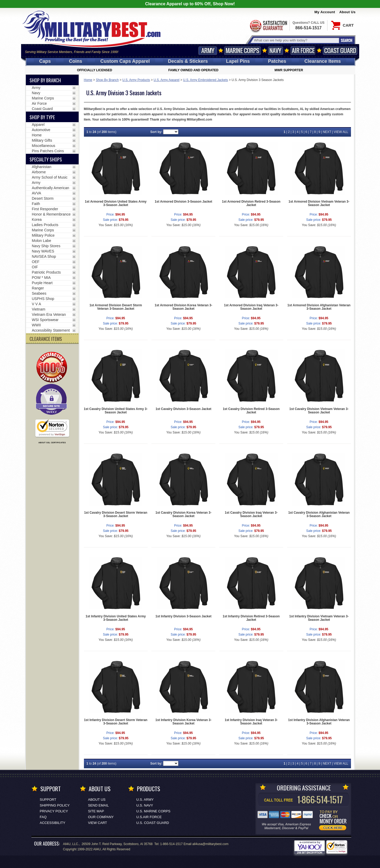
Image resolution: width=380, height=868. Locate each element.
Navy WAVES (43, 251)
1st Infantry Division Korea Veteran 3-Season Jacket (184, 722)
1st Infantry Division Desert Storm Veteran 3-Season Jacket (116, 722)
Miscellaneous (44, 146)
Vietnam (39, 309)
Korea (37, 220)
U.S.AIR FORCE (149, 817)
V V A (37, 304)
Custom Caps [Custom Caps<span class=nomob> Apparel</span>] (125, 61)
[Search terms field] (296, 40)
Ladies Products (45, 225)
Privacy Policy (54, 811)
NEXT (327, 132)
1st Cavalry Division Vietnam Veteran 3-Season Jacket (319, 411)
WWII (36, 325)
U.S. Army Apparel (167, 80)
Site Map (96, 811)
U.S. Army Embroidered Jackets (206, 80)
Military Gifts (42, 140)
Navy (275, 51)
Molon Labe (42, 241)
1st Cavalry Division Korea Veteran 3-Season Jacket (183, 514)
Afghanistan (42, 167)
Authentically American (51, 188)
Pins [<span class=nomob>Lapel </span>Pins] (238, 61)
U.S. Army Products (136, 80)
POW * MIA (41, 278)
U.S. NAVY (145, 805)
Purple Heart (42, 283)
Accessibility (53, 823)
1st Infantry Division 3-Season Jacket (183, 616)
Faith (36, 204)
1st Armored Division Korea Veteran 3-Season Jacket (183, 307)
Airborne (39, 172)
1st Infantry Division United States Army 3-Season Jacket (116, 618)
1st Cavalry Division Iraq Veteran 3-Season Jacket (251, 514)
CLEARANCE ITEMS (46, 339)
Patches (277, 61)
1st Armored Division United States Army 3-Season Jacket (116, 203)
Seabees (39, 293)
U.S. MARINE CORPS (153, 811)
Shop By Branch (107, 80)
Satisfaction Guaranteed (268, 26)
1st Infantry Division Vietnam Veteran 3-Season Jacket (319, 618)
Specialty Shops (46, 159)
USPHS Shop (43, 299)
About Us (348, 12)
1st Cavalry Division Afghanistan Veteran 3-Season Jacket (319, 514)
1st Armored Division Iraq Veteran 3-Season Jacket (251, 307)
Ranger (38, 288)
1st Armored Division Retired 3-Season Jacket (251, 203)
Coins (75, 61)
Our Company (101, 817)
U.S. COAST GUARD (153, 823)
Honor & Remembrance (51, 214)
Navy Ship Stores (46, 246)
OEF (36, 262)
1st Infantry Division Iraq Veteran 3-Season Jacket (251, 722)
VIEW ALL (341, 132)
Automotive (41, 130)
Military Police (43, 235)
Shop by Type (42, 117)
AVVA (37, 193)
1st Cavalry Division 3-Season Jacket (183, 409)
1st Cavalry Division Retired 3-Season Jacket (251, 411)
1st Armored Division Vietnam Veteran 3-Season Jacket (319, 203)
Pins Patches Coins (48, 151)
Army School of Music (50, 177)
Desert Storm (43, 198)
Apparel (38, 125)
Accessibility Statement (51, 330)
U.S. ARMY (145, 800)
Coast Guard (340, 51)
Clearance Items (322, 61)
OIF (35, 267)
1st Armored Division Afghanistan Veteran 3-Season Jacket (319, 307)
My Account (325, 12)
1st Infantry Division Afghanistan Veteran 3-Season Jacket (319, 722)
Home (88, 80)
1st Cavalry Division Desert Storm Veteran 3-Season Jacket (116, 514)
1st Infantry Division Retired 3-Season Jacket (251, 618)
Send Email (99, 805)
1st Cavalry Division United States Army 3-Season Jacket (116, 411)
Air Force (303, 51)
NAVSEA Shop (44, 256)
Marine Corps (243, 51)
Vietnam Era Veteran (49, 314)
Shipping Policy (55, 805)
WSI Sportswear (45, 320)
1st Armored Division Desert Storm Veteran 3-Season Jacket (116, 307)
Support (48, 800)
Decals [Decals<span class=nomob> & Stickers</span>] (188, 61)
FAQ (43, 817)
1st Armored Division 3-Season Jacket (183, 202)
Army (208, 51)
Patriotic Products (46, 272)
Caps (45, 61)
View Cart (98, 823)
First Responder (45, 209)
